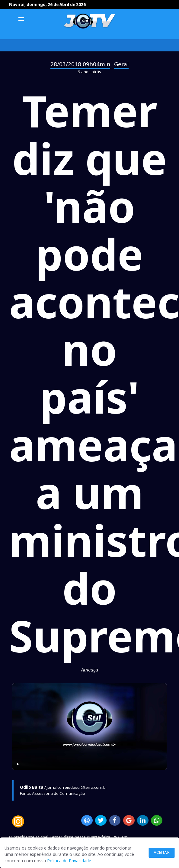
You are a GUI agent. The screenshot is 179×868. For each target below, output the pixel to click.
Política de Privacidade (69, 861)
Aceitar (162, 852)
